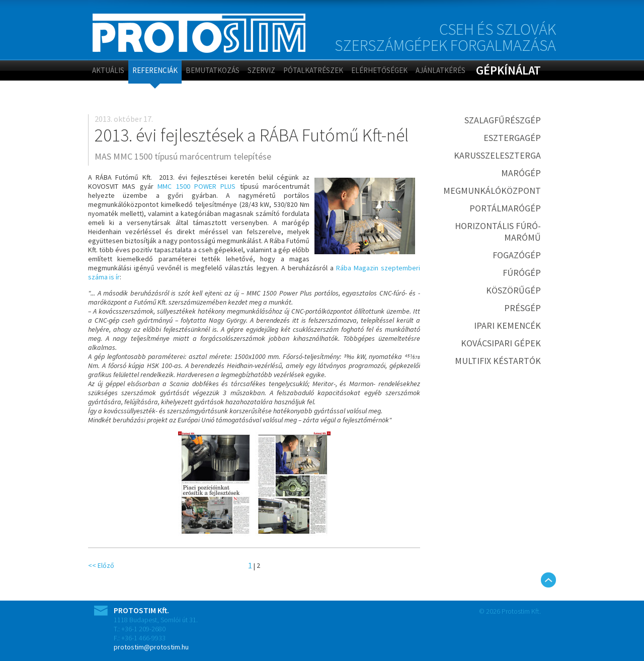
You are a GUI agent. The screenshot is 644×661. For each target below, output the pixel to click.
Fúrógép (522, 273)
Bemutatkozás (213, 70)
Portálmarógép (505, 208)
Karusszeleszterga (497, 155)
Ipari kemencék (507, 325)
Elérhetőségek (379, 70)
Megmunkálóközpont (492, 191)
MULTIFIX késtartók (498, 361)
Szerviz (261, 70)
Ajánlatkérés (440, 70)
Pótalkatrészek (313, 70)
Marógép (521, 173)
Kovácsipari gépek (501, 343)
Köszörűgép (513, 290)
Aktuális (108, 70)
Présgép (522, 308)
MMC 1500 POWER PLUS (196, 186)
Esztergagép (512, 138)
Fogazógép (517, 255)
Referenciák (155, 70)
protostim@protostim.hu (151, 647)
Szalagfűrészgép (503, 120)
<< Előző (101, 565)
